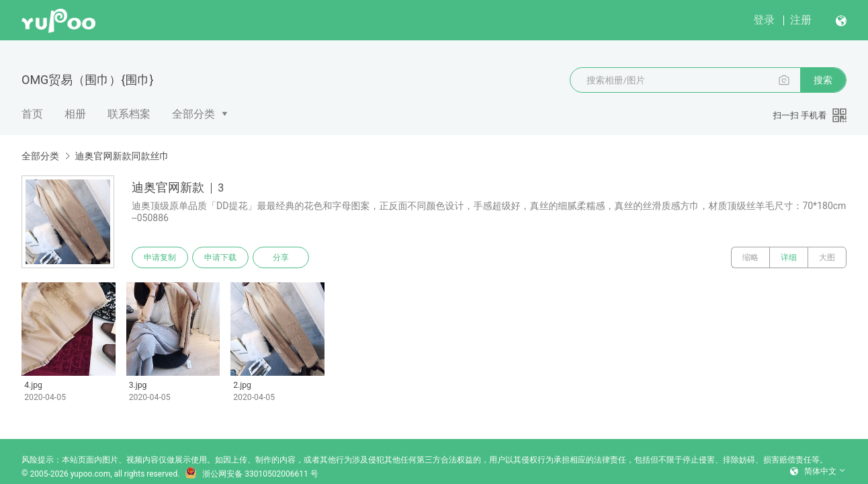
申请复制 (160, 257)
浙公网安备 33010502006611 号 (251, 474)
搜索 (823, 80)
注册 (801, 20)
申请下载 (220, 257)
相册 (75, 114)
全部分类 (193, 114)
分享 (281, 257)
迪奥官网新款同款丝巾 (122, 156)
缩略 (750, 257)
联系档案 (129, 114)
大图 (827, 257)
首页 (32, 114)
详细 (789, 257)
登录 (764, 20)
